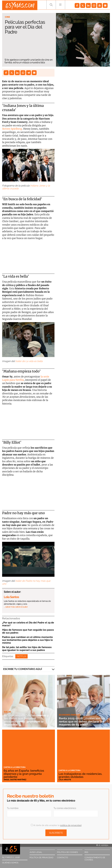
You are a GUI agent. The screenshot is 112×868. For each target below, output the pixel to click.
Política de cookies (67, 852)
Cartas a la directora (15, 767)
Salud (7, 712)
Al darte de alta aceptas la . (56, 825)
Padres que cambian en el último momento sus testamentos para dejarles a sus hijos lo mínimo (27, 640)
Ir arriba (102, 845)
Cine (7, 17)
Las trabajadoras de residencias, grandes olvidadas (81, 775)
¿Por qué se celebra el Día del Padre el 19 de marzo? (28, 624)
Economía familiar (70, 715)
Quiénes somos (10, 863)
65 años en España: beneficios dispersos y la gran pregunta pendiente (25, 774)
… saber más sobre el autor (16, 607)
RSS (86, 852)
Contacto (63, 857)
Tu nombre (13, 808)
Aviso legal (36, 852)
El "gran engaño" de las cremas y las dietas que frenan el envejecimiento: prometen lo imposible (28, 720)
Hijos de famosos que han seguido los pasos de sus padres (28, 631)
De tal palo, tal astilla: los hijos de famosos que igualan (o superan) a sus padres (27, 649)
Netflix (21, 656)
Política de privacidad (41, 857)
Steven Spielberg (12, 129)
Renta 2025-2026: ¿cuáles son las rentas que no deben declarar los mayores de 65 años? (83, 721)
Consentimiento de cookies (95, 859)
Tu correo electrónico (65, 808)
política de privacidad (71, 825)
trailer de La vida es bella (29, 361)
